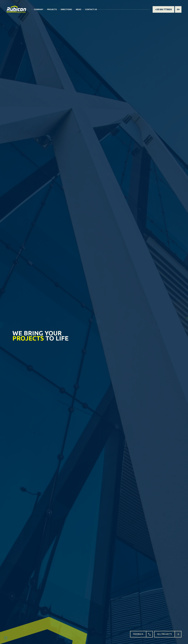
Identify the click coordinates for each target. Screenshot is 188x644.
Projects (52, 9)
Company (39, 9)
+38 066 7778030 (163, 9)
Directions (66, 9)
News (79, 9)
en (178, 9)
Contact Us (91, 9)
